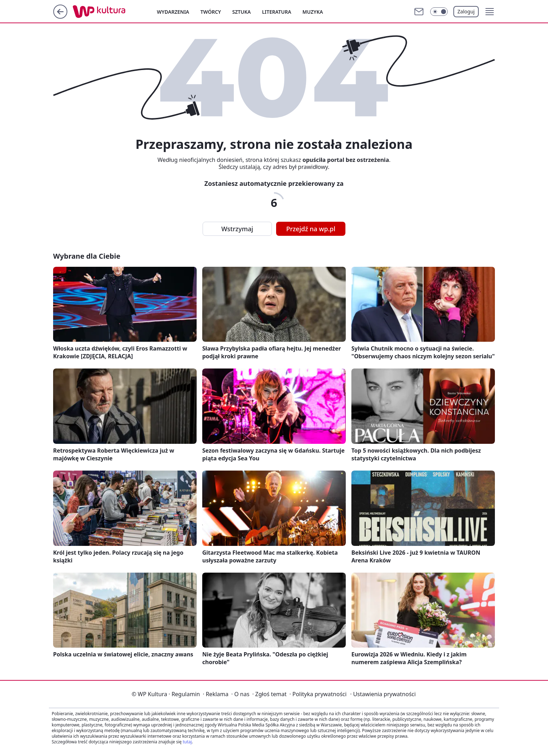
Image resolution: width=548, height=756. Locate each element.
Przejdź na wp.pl (311, 229)
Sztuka (241, 12)
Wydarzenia (173, 12)
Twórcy (211, 12)
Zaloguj (466, 11)
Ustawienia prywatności (383, 694)
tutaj (187, 742)
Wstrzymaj (237, 229)
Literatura (277, 12)
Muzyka (313, 12)
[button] (490, 12)
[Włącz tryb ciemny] (439, 12)
